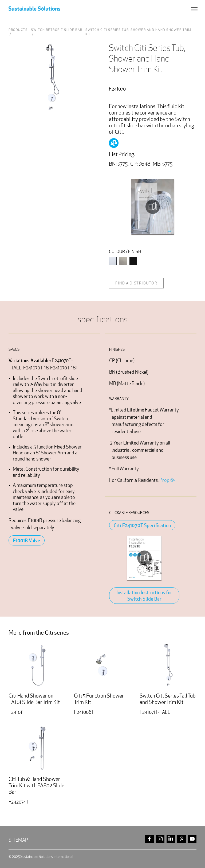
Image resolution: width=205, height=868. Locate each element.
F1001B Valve (27, 540)
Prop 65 (167, 480)
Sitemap (18, 840)
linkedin (171, 839)
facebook (149, 839)
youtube (192, 839)
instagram (160, 839)
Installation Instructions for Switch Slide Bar (144, 596)
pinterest (182, 839)
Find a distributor (136, 283)
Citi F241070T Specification (142, 525)
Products (18, 30)
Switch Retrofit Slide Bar (57, 30)
